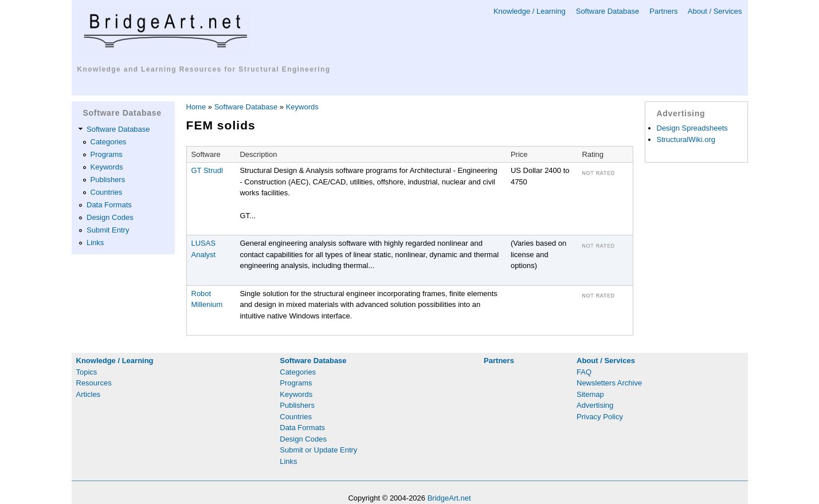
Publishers (108, 180)
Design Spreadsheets (692, 128)
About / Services (715, 11)
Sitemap (590, 394)
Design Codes (110, 217)
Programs (107, 154)
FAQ (584, 372)
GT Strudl (207, 170)
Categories (109, 142)
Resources (94, 383)
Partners (663, 11)
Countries (107, 192)
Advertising (595, 405)
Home (196, 107)
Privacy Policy (600, 417)
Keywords (107, 167)
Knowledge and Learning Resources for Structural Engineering (204, 69)
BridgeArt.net (449, 498)
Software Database (608, 11)
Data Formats (109, 205)
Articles (89, 394)
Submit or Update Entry (318, 450)
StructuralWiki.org (686, 139)
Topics (87, 372)
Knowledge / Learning (530, 11)
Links (95, 243)
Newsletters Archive (609, 383)
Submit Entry (108, 230)
